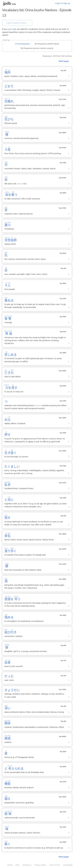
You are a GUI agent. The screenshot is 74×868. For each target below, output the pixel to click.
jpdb (7, 3)
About (10, 865)
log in (10, 29)
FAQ (17, 865)
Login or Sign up (62, 3)
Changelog (68, 865)
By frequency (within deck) (47, 44)
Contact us (27, 865)
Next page (64, 61)
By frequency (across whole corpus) (37, 48)
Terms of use (55, 865)
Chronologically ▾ (23, 44)
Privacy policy (40, 865)
